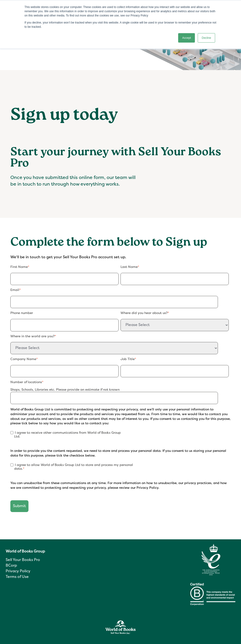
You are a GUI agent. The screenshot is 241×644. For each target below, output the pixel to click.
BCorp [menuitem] (11, 566)
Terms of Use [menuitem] (17, 577)
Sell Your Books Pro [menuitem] (23, 560)
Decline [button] (206, 38)
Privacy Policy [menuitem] (18, 571)
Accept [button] (187, 38)
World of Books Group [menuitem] (25, 552)
